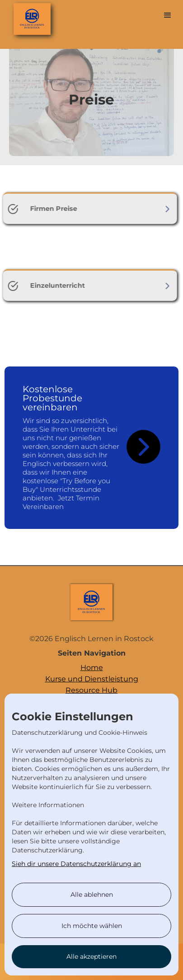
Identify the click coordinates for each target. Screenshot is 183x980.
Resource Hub (91, 690)
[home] (21, 16)
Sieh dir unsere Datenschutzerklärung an (76, 864)
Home (92, 668)
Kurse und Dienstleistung (92, 679)
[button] (168, 15)
